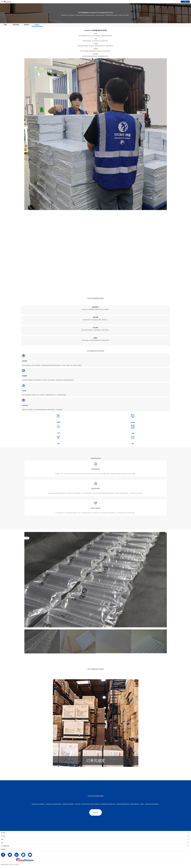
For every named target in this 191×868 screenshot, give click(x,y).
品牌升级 (26, 25)
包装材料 (37, 25)
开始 (185, 1)
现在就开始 (95, 813)
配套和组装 (16, 25)
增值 (5, 25)
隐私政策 (3, 865)
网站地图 (17, 865)
